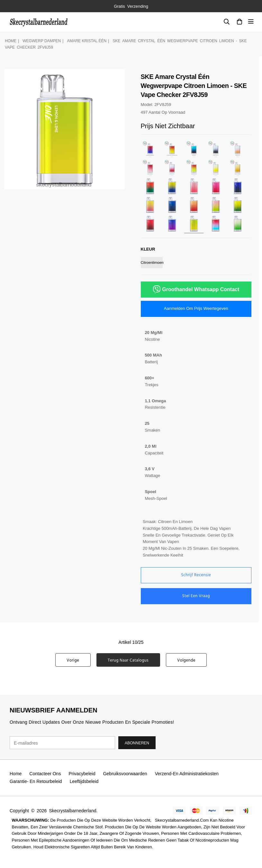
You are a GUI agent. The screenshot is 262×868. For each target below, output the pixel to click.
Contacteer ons (45, 774)
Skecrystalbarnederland (72, 811)
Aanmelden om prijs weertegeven (196, 308)
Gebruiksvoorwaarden (125, 774)
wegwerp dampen (42, 41)
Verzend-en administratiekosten (187, 774)
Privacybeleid (82, 774)
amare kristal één (87, 41)
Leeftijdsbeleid (84, 781)
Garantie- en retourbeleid (36, 781)
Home (11, 41)
